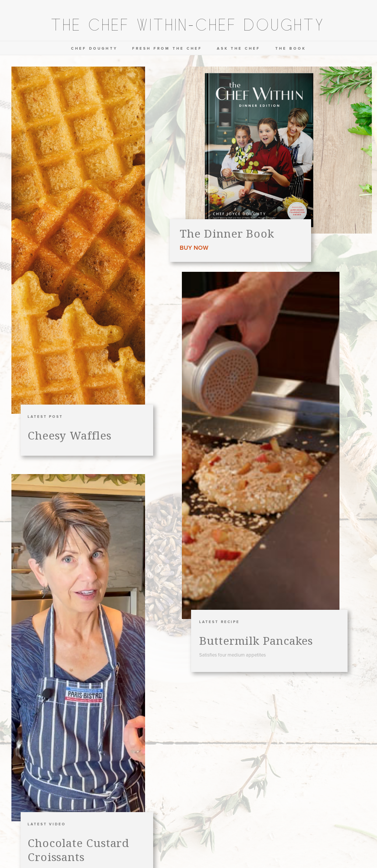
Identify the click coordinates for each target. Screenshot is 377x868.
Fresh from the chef (167, 49)
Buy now (194, 248)
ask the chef (239, 49)
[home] (189, 26)
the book (291, 49)
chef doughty (94, 49)
